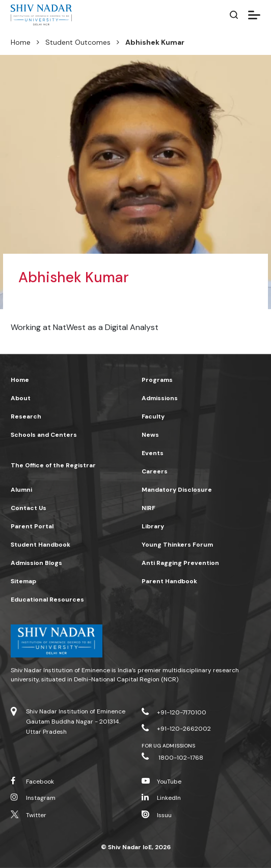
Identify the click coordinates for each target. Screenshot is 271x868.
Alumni (21, 490)
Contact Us (29, 508)
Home (21, 42)
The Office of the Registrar (53, 465)
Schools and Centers (44, 435)
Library (153, 526)
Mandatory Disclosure (177, 490)
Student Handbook (40, 545)
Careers (155, 471)
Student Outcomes (78, 42)
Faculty (153, 416)
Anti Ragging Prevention (180, 563)
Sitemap (23, 581)
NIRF (148, 508)
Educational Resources (47, 600)
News (150, 435)
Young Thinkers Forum (177, 545)
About (21, 398)
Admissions (160, 398)
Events (153, 453)
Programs (157, 380)
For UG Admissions (168, 746)
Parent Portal (32, 526)
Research (26, 416)
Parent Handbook (169, 581)
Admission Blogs (36, 563)
